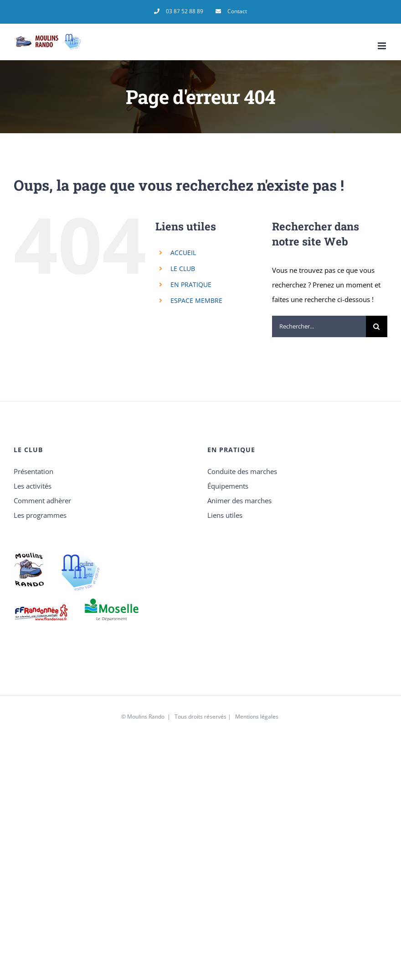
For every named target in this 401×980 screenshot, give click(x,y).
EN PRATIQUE (191, 284)
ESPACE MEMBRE (196, 300)
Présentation (33, 471)
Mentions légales (257, 717)
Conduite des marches (242, 471)
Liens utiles (225, 515)
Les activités (33, 486)
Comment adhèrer (42, 500)
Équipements (228, 486)
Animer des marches (239, 500)
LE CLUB (183, 268)
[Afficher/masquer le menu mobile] (383, 46)
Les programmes (40, 515)
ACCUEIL (183, 253)
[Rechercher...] (319, 326)
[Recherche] (377, 326)
